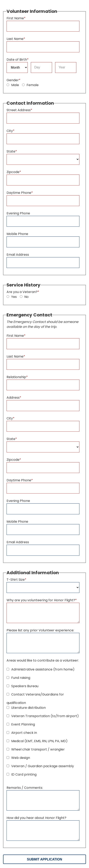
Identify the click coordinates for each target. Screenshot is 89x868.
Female (30, 85)
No (24, 297)
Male (13, 85)
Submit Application (44, 859)
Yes (12, 297)
